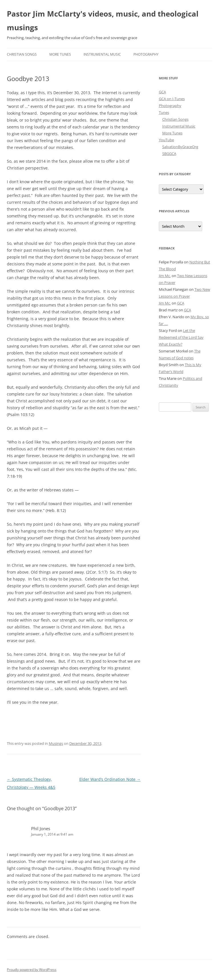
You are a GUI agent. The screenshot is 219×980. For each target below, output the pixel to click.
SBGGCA (169, 154)
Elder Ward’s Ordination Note (110, 779)
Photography (146, 54)
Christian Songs (22, 54)
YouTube (166, 140)
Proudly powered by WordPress (32, 970)
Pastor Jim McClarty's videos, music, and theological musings (103, 21)
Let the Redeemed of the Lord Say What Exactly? (181, 337)
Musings (56, 743)
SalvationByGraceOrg (180, 147)
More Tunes (60, 54)
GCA (162, 92)
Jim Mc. (165, 276)
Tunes (164, 112)
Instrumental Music (102, 54)
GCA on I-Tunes (172, 99)
